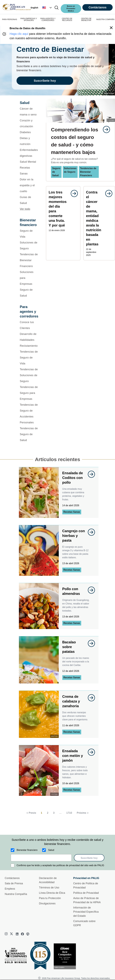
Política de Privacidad (86, 893)
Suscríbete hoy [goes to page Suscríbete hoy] (45, 81)
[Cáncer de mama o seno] (29, 112)
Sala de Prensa (14, 883)
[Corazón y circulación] (29, 123)
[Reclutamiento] (29, 346)
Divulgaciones (47, 903)
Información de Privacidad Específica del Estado (86, 912)
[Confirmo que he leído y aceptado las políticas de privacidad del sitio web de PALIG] (13, 865)
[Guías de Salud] (29, 200)
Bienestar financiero (27, 850)
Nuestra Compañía (16, 894)
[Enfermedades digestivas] (29, 153)
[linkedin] (17, 934)
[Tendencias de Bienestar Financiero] (29, 260)
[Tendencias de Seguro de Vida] (29, 358)
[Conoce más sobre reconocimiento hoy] (66, 956)
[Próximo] (83, 813)
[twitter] (12, 934)
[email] (41, 858)
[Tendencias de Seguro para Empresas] (29, 393)
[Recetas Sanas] (29, 171)
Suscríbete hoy (89, 858)
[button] (47, 8)
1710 (69, 813)
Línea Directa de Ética (52, 893)
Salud (51, 850)
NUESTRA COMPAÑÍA (105, 19)
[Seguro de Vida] (29, 234)
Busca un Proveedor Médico (71, 9)
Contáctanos (98, 7)
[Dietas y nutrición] (29, 141)
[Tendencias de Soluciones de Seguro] (29, 375)
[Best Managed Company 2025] (17, 956)
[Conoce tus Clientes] (29, 325)
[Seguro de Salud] (29, 293)
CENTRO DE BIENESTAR (86, 19)
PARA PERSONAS (10, 19)
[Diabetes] (29, 132)
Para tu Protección (50, 898)
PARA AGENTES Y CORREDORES (48, 19)
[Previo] (31, 813)
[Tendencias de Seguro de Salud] (29, 434)
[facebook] (22, 934)
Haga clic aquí (19, 34)
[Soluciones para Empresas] (29, 278)
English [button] (34, 8)
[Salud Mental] (29, 162)
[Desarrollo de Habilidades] (29, 337)
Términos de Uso (49, 888)
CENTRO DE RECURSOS (67, 19)
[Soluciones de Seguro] (29, 246)
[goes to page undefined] (105, 129)
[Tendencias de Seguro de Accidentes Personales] (29, 414)
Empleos (10, 889)
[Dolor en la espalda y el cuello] (29, 185)
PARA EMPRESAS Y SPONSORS (29, 19)
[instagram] (6, 934)
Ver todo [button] (25, 209)
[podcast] (28, 934)
